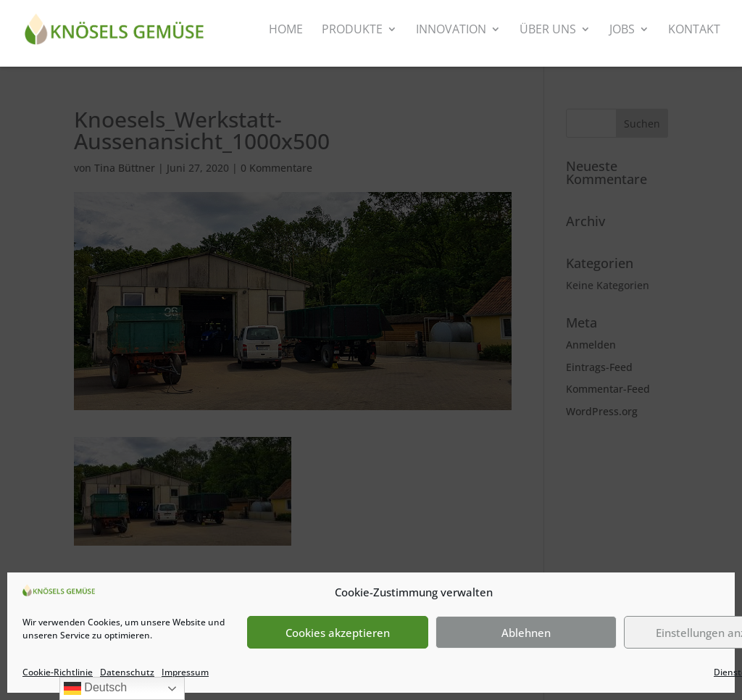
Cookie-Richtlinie (58, 672)
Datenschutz (127, 672)
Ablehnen (526, 633)
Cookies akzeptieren (338, 633)
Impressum (185, 672)
